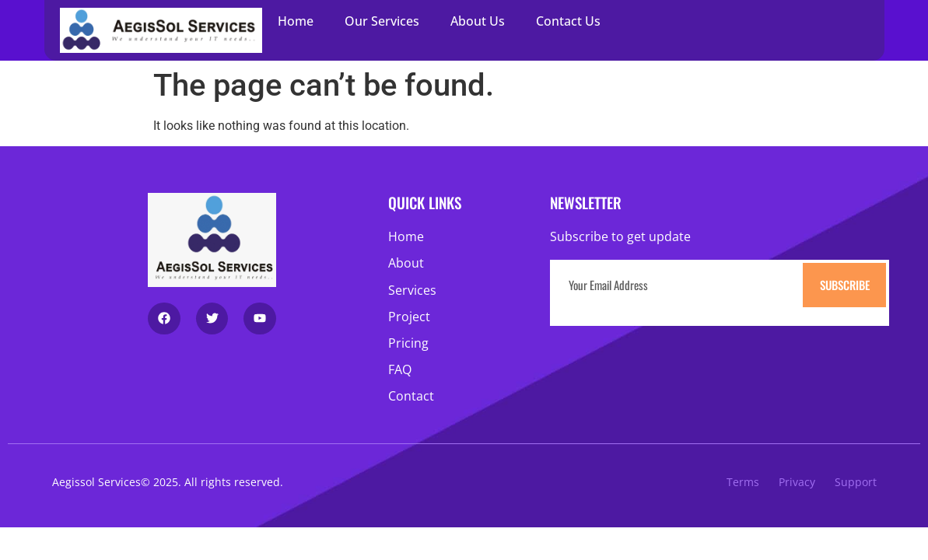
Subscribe (845, 285)
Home (296, 21)
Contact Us (568, 21)
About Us (478, 21)
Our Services (382, 21)
